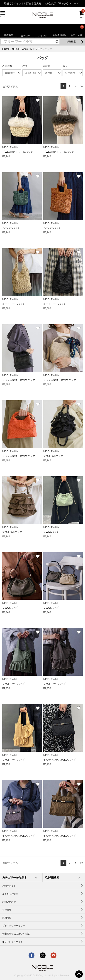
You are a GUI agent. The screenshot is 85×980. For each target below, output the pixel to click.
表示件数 (7, 66)
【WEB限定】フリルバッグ (18, 152)
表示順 (46, 66)
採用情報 (7, 918)
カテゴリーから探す (15, 878)
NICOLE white (20, 49)
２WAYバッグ (51, 532)
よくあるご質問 (10, 894)
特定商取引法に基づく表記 (16, 934)
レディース (36, 49)
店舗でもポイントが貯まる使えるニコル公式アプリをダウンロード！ (42, 3)
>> (82, 86)
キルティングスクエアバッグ (59, 760)
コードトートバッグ (13, 304)
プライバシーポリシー (14, 926)
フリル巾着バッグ (53, 456)
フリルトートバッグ (13, 684)
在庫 (25, 66)
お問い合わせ (9, 902)
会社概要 (7, 910)
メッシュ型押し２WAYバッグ (19, 380)
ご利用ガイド (9, 886)
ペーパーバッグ (11, 228)
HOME (6, 49)
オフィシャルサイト (12, 942)
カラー (66, 66)
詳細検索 (71, 42)
